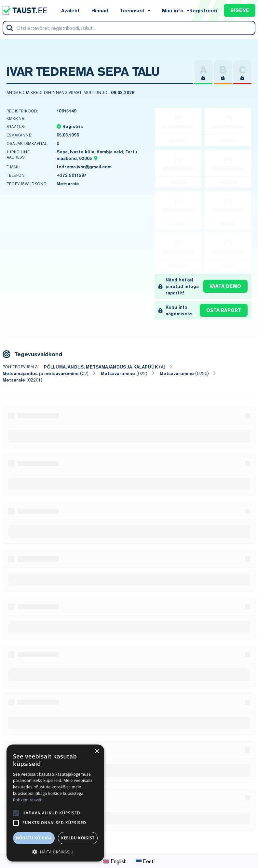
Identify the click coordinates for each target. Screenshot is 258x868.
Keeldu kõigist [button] (78, 838)
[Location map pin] (95, 158)
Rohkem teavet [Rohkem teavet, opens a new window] (27, 800)
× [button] (97, 751)
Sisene (240, 10)
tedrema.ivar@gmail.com (84, 167)
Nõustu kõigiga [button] (34, 838)
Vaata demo (225, 286)
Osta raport (224, 310)
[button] (55, 852)
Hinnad (100, 10)
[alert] (55, 803)
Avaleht (70, 10)
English (115, 861)
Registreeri (203, 10)
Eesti (145, 861)
